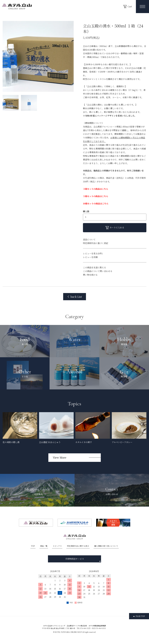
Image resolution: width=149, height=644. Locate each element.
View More (60, 457)
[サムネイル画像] (11, 103)
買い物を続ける (90, 275)
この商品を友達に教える (94, 267)
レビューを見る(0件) (93, 253)
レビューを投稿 (90, 257)
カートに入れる (115, 228)
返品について (89, 239)
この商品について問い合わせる (98, 271)
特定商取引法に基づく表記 (96, 243)
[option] (38, 56)
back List (75, 297)
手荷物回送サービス (83, 560)
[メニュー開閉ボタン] (142, 7)
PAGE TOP (140, 616)
